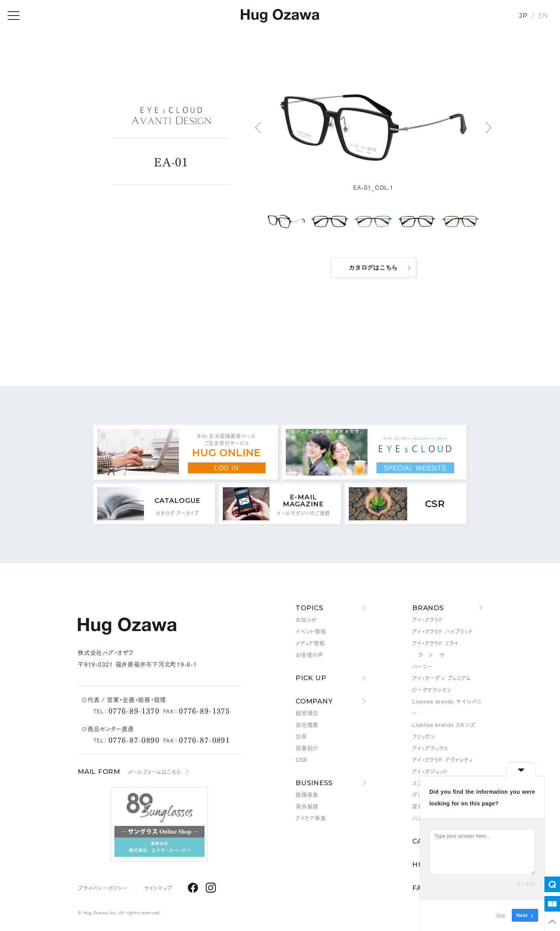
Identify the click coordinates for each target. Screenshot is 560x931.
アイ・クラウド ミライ (435, 643)
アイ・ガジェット (430, 771)
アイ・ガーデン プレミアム (442, 678)
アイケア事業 (311, 818)
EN (543, 16)
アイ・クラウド (428, 619)
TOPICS (310, 608)
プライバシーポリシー (103, 888)
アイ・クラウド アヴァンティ (443, 759)
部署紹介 (307, 748)
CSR (301, 759)
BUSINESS (314, 783)
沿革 (301, 736)
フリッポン (424, 736)
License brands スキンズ (444, 724)
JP (523, 16)
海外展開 (307, 806)
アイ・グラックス (430, 748)
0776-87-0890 (134, 740)
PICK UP (311, 678)
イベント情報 (311, 631)
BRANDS (428, 608)
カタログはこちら (373, 267)
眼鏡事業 (307, 794)
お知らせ (306, 619)
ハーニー (423, 666)
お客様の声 (310, 654)
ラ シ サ (429, 654)
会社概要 (307, 724)
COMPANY (314, 701)
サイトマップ (158, 888)
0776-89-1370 (134, 710)
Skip (501, 915)
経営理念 (307, 713)
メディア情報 (310, 643)
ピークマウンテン (432, 689)
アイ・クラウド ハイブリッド (443, 631)
